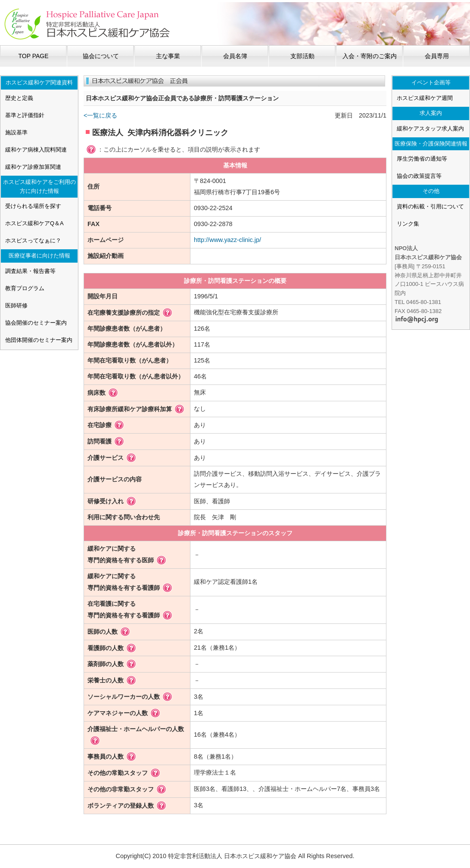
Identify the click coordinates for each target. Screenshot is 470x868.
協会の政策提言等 (419, 176)
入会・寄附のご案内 (370, 56)
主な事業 (168, 56)
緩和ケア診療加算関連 (33, 167)
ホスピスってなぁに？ (33, 240)
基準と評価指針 (25, 115)
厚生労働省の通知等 (422, 159)
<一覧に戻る (100, 115)
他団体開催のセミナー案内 (39, 340)
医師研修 (16, 305)
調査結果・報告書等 (30, 271)
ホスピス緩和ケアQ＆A (34, 223)
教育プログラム (25, 288)
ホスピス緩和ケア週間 (425, 98)
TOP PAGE (33, 56)
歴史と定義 (19, 98)
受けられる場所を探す (33, 206)
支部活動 (302, 56)
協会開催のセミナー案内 (36, 323)
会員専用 (437, 56)
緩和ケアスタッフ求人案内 (430, 129)
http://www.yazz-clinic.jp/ (227, 240)
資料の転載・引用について (430, 206)
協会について (101, 56)
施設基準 (16, 132)
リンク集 (408, 224)
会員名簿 (235, 56)
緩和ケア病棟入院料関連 (36, 150)
